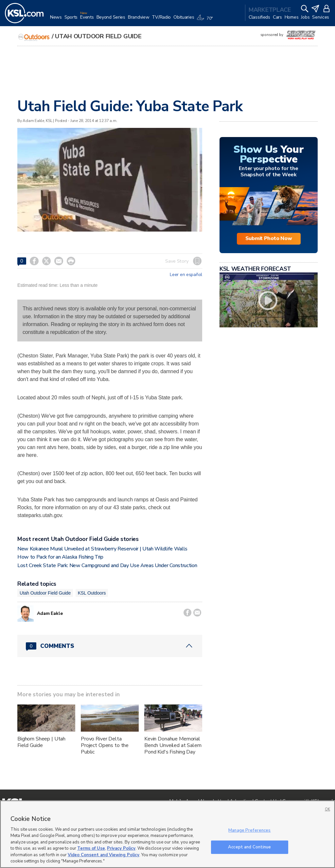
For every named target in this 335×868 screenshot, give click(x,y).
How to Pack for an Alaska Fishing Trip (60, 557)
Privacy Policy (121, 848)
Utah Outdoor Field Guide (98, 36)
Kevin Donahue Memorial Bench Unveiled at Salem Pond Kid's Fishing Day (173, 745)
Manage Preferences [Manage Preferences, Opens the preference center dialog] (249, 830)
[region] (167, 834)
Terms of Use (91, 848)
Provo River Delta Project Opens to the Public (105, 745)
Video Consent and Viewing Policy (104, 855)
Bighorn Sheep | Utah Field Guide (41, 742)
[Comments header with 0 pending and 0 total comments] (110, 646)
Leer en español (186, 275)
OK (327, 809)
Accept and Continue (249, 847)
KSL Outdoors (92, 593)
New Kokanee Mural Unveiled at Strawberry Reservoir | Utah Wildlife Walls (102, 549)
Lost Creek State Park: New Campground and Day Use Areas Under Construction (107, 565)
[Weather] (206, 20)
